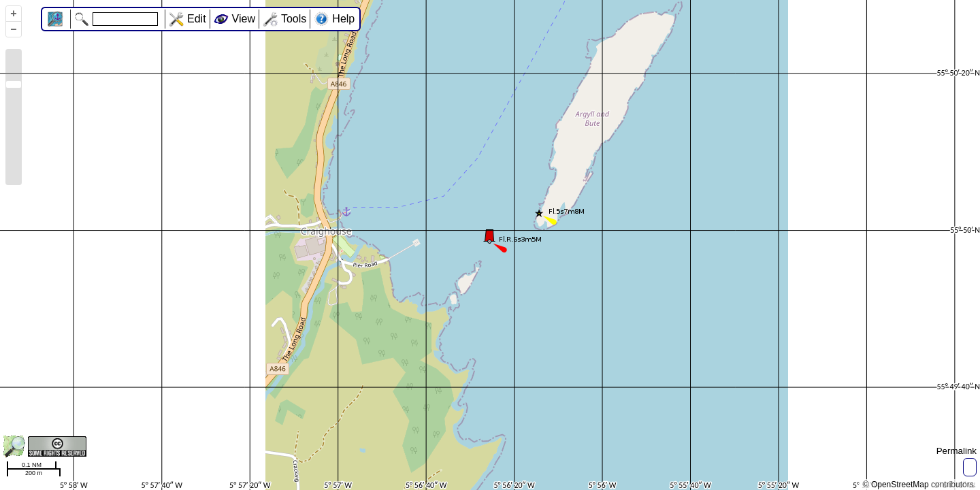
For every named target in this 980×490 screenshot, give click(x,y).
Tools (294, 19)
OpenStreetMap (900, 485)
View (244, 19)
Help (343, 19)
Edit (197, 19)
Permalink (957, 451)
